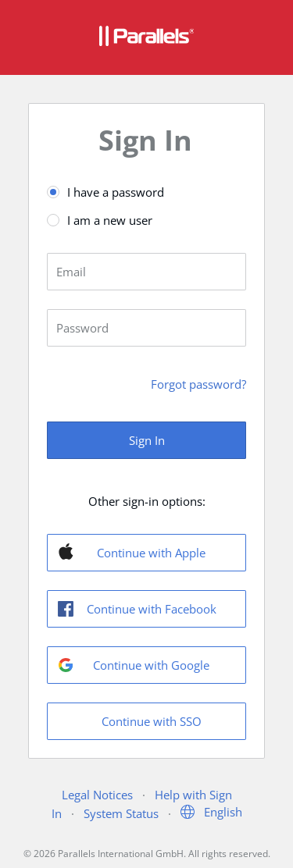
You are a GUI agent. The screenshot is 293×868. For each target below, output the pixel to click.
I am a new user (110, 220)
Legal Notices (97, 795)
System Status (121, 813)
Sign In (147, 440)
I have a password (116, 192)
